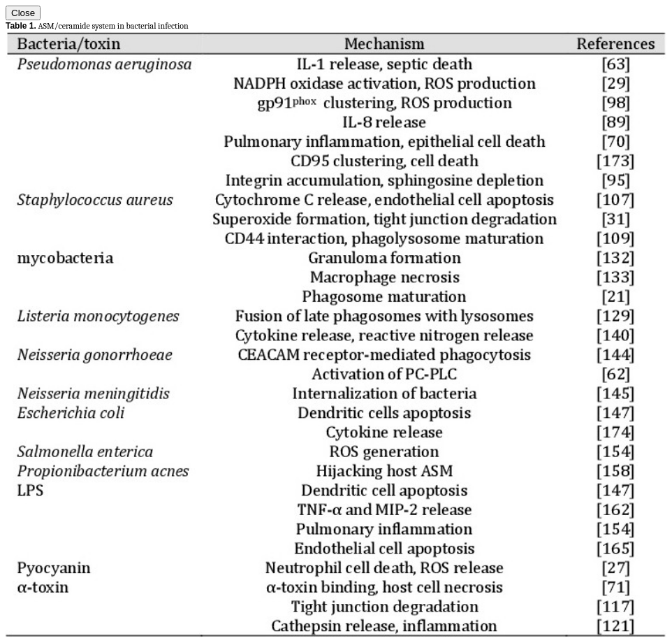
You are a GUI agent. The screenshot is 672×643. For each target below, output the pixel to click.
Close (23, 13)
